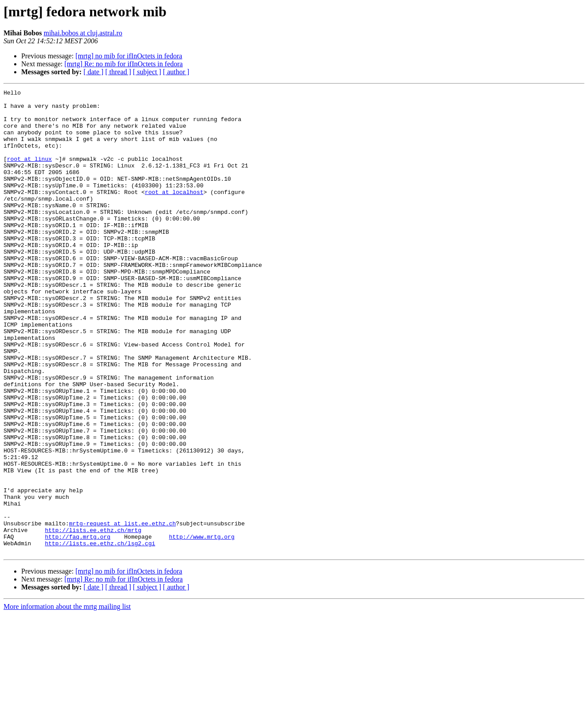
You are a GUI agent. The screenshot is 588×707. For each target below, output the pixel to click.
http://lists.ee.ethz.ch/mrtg (93, 619)
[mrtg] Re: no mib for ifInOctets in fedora (124, 64)
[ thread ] (118, 72)
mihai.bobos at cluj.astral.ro (83, 33)
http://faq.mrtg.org (78, 627)
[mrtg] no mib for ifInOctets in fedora (129, 56)
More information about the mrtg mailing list (67, 699)
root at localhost (174, 213)
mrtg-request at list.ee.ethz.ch (122, 611)
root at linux (29, 173)
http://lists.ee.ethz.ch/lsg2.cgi (100, 635)
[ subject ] (147, 72)
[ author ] (176, 72)
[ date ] (93, 72)
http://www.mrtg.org (201, 627)
